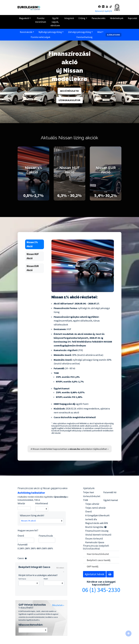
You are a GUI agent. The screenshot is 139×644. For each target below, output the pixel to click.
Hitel (99, 32)
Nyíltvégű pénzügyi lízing (50, 32)
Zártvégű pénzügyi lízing (80, 32)
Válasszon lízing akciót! (32, 515)
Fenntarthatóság (84, 37)
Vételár (21, 503)
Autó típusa (22, 579)
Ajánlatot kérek (94, 574)
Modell (46, 579)
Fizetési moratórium (41, 20)
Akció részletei (69, 91)
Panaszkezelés (99, 18)
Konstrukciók (26, 32)
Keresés (99, 11)
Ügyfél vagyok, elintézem (55, 22)
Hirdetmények (117, 18)
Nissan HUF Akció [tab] (33, 256)
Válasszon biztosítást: (31, 625)
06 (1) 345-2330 (101, 590)
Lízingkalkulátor (69, 100)
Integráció (69, 18)
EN (111, 11)
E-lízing (82, 18)
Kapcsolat (133, 18)
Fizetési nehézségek (40, 37)
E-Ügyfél (106, 11)
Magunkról (24, 18)
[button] (26, 558)
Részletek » (58, 605)
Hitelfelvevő (42, 503)
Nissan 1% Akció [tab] (32, 244)
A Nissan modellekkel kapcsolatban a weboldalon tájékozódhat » (70, 449)
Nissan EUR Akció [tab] (33, 268)
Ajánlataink (114, 35)
